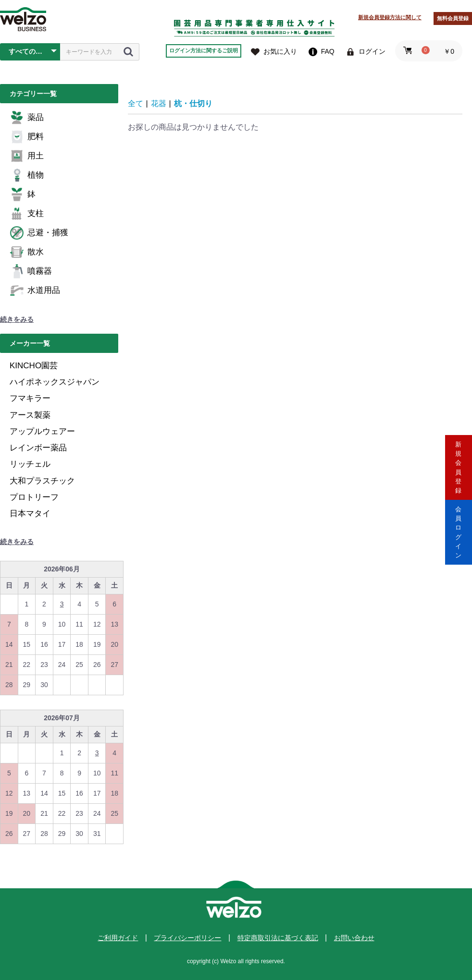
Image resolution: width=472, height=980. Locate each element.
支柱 (27, 214)
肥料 (27, 137)
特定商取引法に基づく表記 (278, 938)
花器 (159, 103)
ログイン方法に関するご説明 (204, 50)
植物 (27, 175)
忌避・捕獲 (39, 233)
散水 (27, 252)
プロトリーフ (34, 497)
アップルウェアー (42, 431)
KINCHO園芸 (34, 366)
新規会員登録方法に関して (390, 17)
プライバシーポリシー (187, 938)
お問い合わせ (354, 938)
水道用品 (35, 290)
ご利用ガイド (118, 938)
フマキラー (30, 398)
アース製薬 (30, 415)
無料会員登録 (453, 18)
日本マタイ (30, 514)
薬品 (27, 118)
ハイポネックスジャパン (55, 382)
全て (136, 103)
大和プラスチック (42, 481)
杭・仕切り (193, 103)
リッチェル (30, 464)
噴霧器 (31, 271)
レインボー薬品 (38, 448)
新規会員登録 (459, 449)
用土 (27, 156)
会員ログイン (459, 531)
